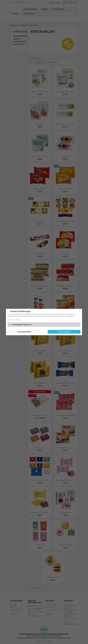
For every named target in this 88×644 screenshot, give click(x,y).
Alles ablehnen (24, 332)
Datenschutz (11, 320)
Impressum (18, 320)
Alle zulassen (64, 332)
